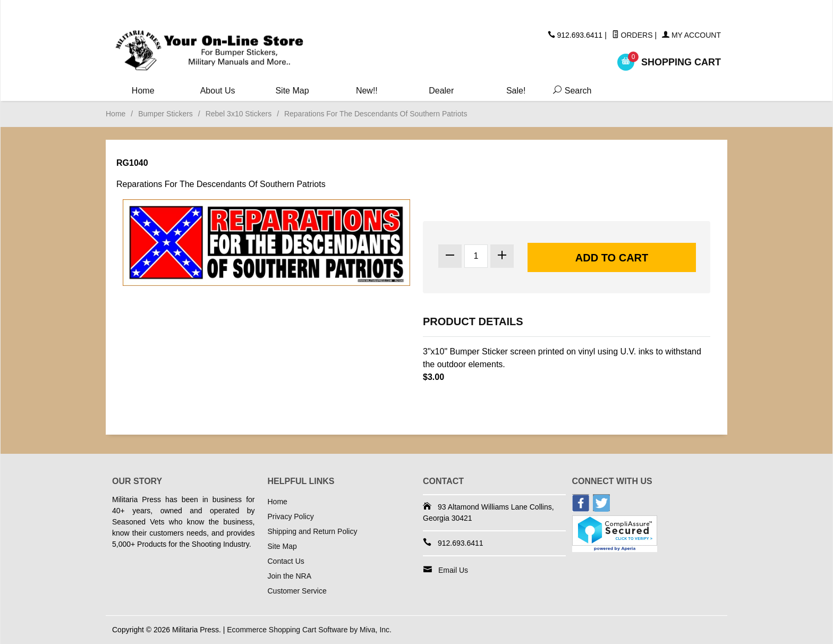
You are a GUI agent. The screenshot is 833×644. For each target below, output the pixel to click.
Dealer (441, 91)
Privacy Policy (291, 516)
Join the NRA (290, 576)
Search (570, 91)
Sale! (516, 91)
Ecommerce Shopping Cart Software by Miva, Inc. (309, 630)
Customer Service (297, 591)
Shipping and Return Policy (313, 531)
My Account (691, 35)
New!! (367, 91)
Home (143, 91)
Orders (632, 35)
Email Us (453, 570)
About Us (218, 91)
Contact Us (286, 561)
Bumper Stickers (165, 114)
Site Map (292, 91)
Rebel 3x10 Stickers (239, 114)
